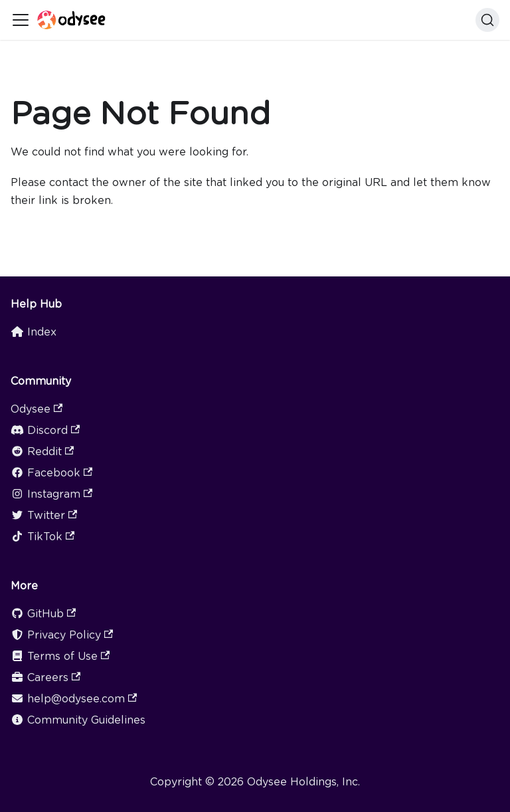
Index (34, 332)
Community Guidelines (78, 720)
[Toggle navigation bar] (21, 20)
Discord (45, 430)
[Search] (487, 20)
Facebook (51, 473)
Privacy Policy (62, 635)
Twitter (44, 515)
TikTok (42, 537)
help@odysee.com (74, 699)
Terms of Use (60, 656)
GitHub (43, 614)
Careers (45, 677)
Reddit (42, 452)
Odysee (37, 409)
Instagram (51, 494)
